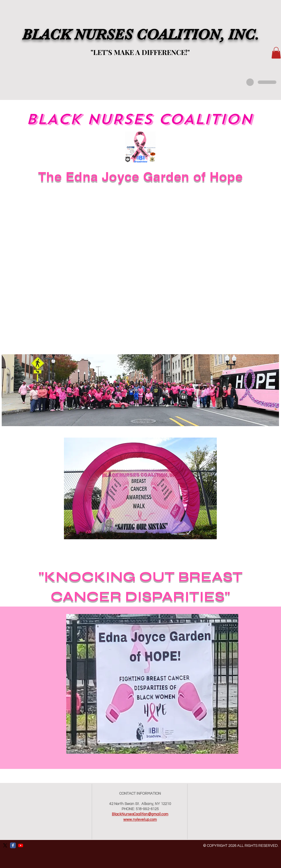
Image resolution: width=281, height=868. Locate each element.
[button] (276, 53)
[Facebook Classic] (13, 845)
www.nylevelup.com (140, 820)
